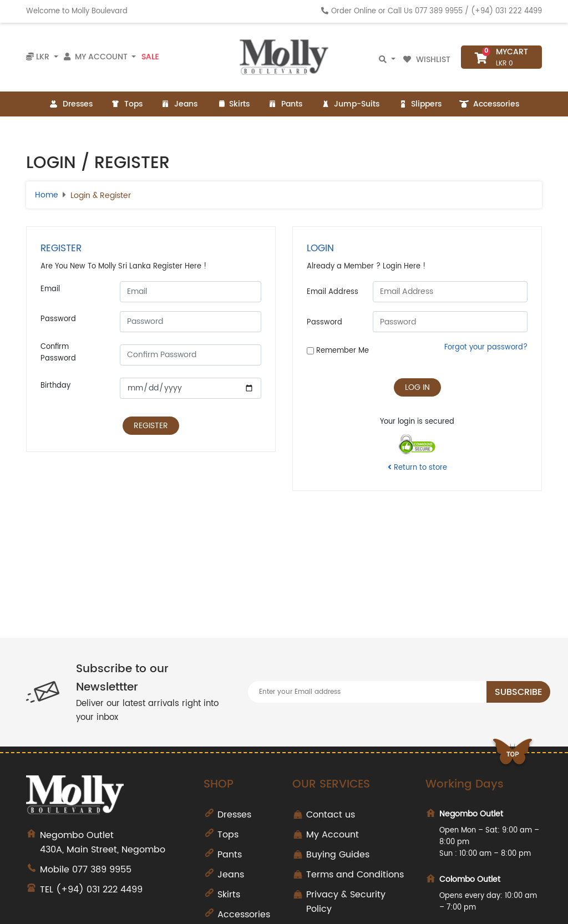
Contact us (331, 815)
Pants (285, 104)
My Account (333, 835)
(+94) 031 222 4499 (506, 11)
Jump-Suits (350, 104)
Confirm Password (58, 353)
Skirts (232, 104)
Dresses (71, 104)
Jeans (179, 104)
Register (151, 426)
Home (47, 195)
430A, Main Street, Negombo (113, 842)
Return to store (417, 468)
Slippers (419, 104)
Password (58, 319)
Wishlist (428, 60)
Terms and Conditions (355, 875)
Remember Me (338, 351)
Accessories (489, 104)
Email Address (333, 292)
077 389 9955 (439, 11)
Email (50, 289)
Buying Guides (338, 855)
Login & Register (101, 196)
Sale (150, 57)
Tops (126, 104)
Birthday (55, 386)
